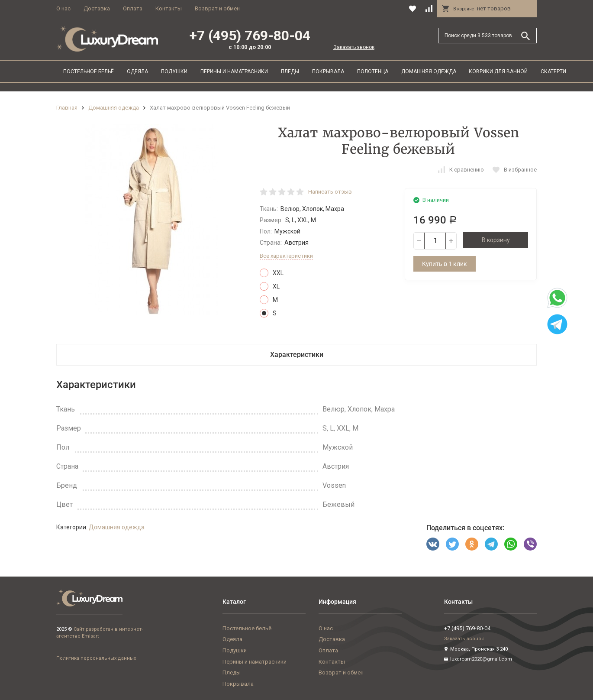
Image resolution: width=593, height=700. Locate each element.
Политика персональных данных (96, 658)
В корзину (496, 240)
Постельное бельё (89, 71)
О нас (63, 8)
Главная (67, 108)
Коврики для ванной (498, 71)
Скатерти (553, 71)
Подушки (174, 71)
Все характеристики (286, 256)
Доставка (97, 8)
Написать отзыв (330, 192)
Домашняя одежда (429, 71)
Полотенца (373, 71)
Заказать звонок (354, 47)
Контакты (169, 8)
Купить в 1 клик (445, 264)
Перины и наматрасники (234, 71)
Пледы (290, 71)
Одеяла (137, 71)
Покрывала (328, 71)
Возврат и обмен (217, 8)
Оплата (133, 8)
